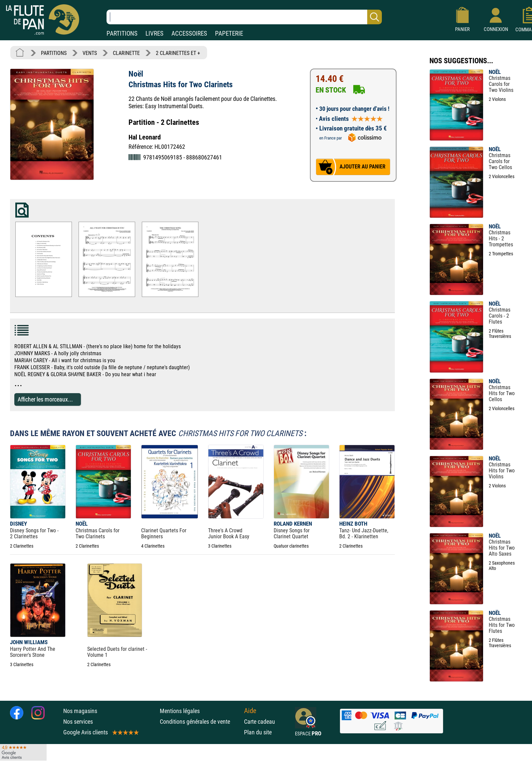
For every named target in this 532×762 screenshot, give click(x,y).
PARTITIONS (122, 33)
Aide (250, 711)
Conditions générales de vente (200, 722)
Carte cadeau (260, 722)
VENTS (90, 53)
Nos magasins (80, 711)
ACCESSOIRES (189, 33)
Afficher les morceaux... (45, 399)
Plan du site (258, 732)
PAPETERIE (229, 33)
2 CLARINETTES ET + (178, 53)
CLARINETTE (126, 53)
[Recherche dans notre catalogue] (244, 17)
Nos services (78, 722)
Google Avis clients (101, 732)
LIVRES (154, 33)
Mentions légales (180, 711)
